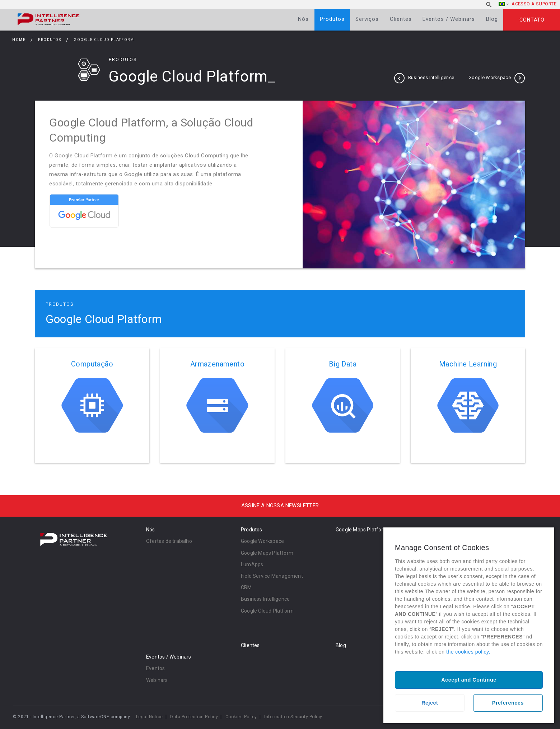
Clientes (401, 19)
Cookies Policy (241, 717)
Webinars (157, 680)
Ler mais (92, 405)
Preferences (508, 703)
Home (19, 40)
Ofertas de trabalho (169, 541)
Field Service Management (272, 576)
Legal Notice (150, 717)
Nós (303, 19)
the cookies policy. (468, 652)
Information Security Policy (293, 717)
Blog (492, 19)
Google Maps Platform (267, 553)
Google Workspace (490, 77)
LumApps (252, 564)
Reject (430, 703)
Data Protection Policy (194, 717)
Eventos (155, 668)
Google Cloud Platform (267, 611)
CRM (246, 587)
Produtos (332, 19)
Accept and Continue (469, 680)
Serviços (367, 19)
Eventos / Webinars (449, 19)
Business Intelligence (431, 77)
